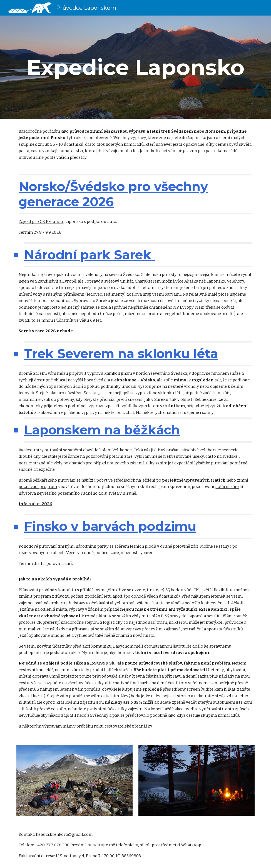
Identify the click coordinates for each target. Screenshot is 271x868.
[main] (135, 67)
